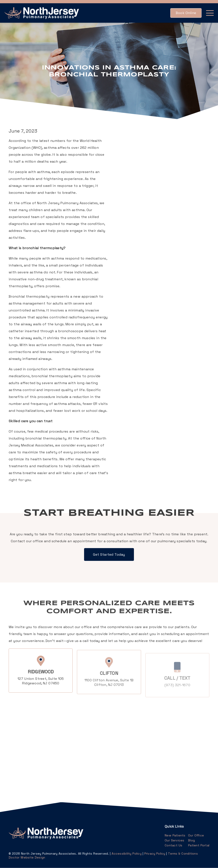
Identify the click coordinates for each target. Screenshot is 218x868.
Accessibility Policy (127, 854)
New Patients (175, 835)
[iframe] (57, 746)
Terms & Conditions (183, 854)
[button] (186, 13)
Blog (191, 840)
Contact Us (173, 845)
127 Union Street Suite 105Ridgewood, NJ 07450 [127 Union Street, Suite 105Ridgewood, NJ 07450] (41, 687)
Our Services (175, 840)
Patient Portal (199, 845)
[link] (42, 13)
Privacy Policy (155, 854)
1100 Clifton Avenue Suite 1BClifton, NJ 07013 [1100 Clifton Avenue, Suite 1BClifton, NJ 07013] (109, 691)
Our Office (196, 835)
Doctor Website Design (27, 857)
